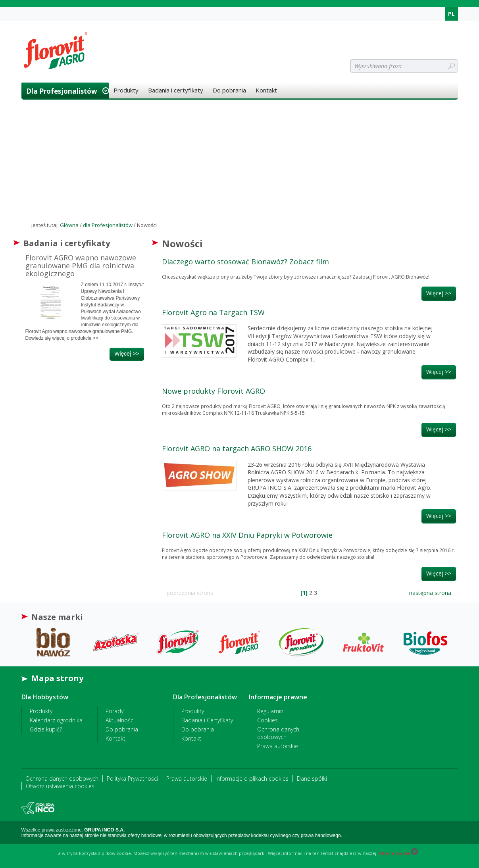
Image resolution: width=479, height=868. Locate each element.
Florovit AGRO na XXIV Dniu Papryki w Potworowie (247, 535)
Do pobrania (229, 90)
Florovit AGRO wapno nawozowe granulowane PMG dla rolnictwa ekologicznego (81, 266)
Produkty (126, 90)
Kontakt (266, 90)
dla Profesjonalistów (62, 91)
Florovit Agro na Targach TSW (213, 312)
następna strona (430, 593)
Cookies (267, 720)
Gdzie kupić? (46, 729)
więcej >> (127, 354)
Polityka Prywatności (132, 779)
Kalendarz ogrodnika (56, 720)
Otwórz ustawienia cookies (60, 786)
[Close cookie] (415, 853)
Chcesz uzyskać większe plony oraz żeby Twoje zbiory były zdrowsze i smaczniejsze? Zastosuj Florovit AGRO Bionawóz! (296, 277)
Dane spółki (312, 779)
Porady (114, 711)
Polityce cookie (394, 853)
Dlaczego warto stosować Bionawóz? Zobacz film (245, 262)
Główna (69, 225)
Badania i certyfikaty (176, 90)
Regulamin (270, 711)
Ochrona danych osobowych (278, 733)
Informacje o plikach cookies (252, 779)
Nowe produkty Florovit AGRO (214, 391)
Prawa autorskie (278, 746)
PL (451, 14)
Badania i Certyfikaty (207, 720)
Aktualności (120, 720)
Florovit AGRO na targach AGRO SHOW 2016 (237, 448)
